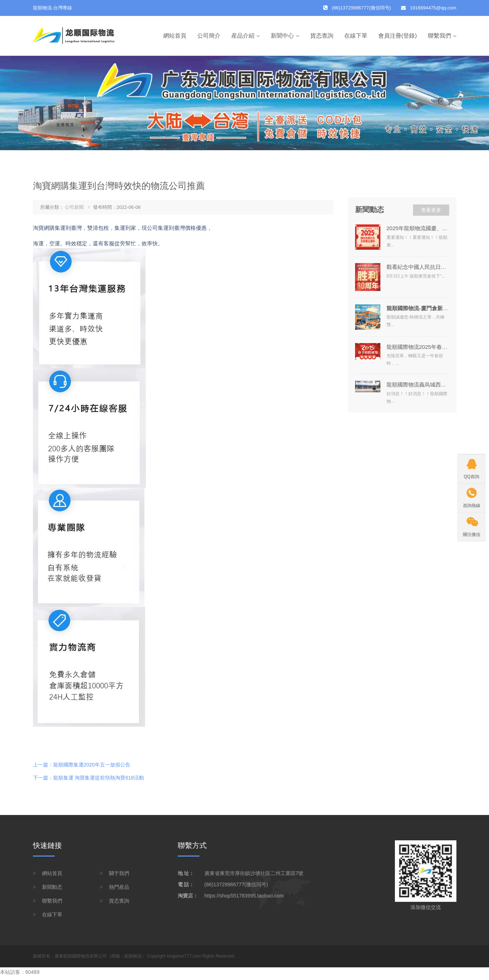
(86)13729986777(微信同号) (236, 884)
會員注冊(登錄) (398, 36)
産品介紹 (243, 36)
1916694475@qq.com (433, 8)
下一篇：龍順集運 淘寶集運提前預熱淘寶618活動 (88, 778)
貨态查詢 (322, 36)
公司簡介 (209, 36)
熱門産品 (119, 887)
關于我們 (119, 873)
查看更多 (431, 210)
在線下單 (356, 36)
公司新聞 (74, 207)
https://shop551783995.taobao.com (244, 896)
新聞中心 (282, 36)
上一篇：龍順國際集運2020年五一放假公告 (82, 765)
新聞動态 (52, 887)
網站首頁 (175, 36)
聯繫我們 (439, 36)
